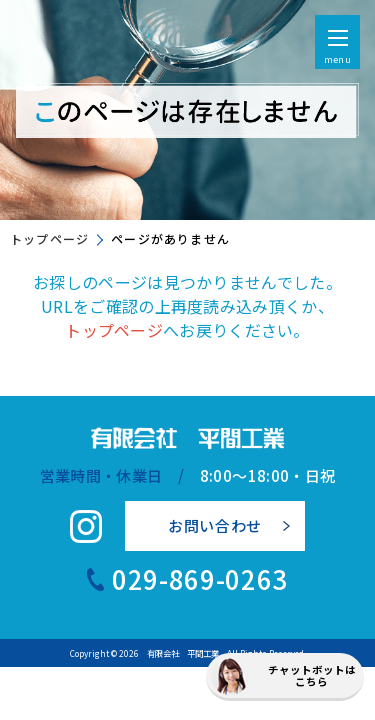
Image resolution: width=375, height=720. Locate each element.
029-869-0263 (200, 579)
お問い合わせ (215, 525)
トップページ (49, 238)
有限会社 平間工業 (183, 653)
